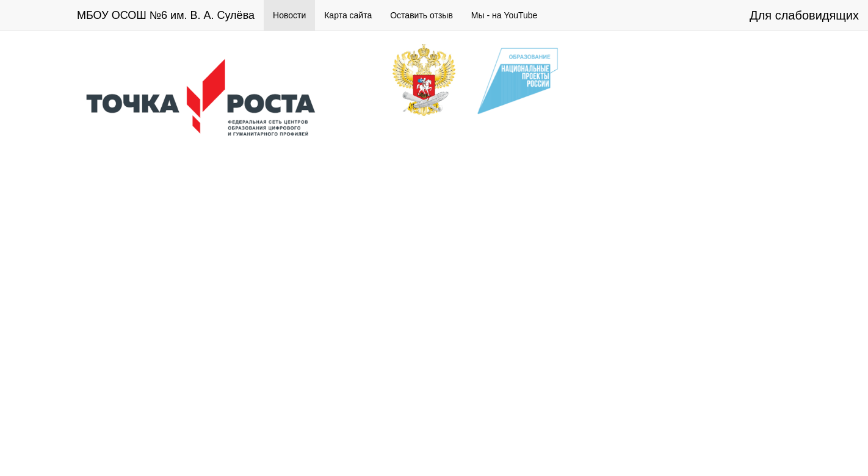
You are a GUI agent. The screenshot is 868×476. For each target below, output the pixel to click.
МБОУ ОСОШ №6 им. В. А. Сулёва (166, 15)
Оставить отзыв (421, 15)
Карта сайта (348, 15)
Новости (289, 15)
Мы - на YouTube (505, 15)
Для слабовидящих (804, 15)
